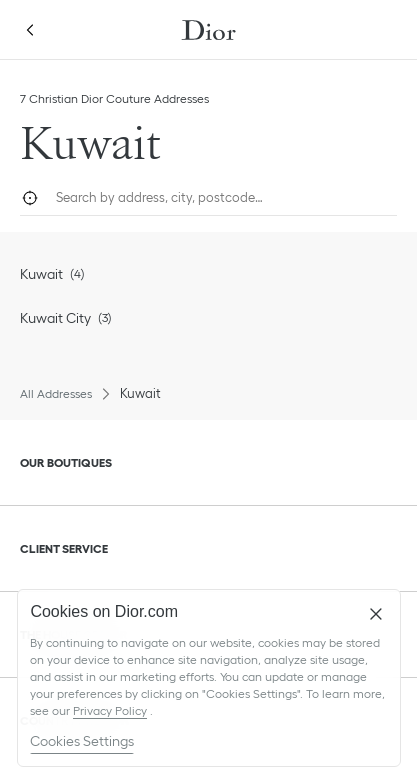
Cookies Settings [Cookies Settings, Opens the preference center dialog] (82, 741)
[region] (209, 678)
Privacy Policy (110, 710)
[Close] (376, 614)
